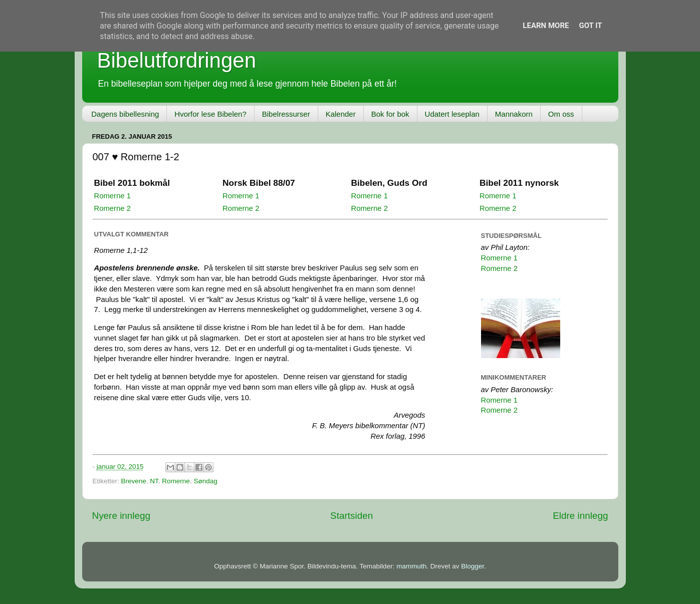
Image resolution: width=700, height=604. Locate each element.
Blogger (473, 566)
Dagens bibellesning (125, 114)
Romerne (176, 481)
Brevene (134, 481)
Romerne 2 (112, 208)
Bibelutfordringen (177, 60)
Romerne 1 (112, 196)
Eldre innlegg (580, 516)
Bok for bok (390, 114)
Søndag (205, 481)
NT (154, 481)
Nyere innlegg (122, 516)
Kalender (341, 114)
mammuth (411, 566)
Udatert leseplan (452, 114)
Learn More (546, 26)
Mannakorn (514, 114)
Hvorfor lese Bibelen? (210, 114)
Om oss (561, 114)
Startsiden (352, 516)
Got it (590, 26)
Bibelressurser (286, 114)
